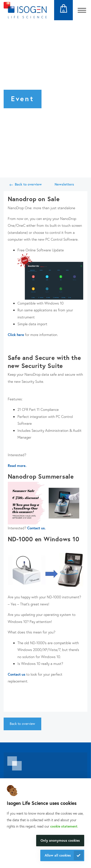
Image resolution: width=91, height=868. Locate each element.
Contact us (17, 674)
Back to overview (28, 184)
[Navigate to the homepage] (25, 10)
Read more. (17, 465)
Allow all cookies (58, 855)
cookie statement (64, 826)
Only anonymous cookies (60, 840)
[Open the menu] (82, 10)
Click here (16, 335)
